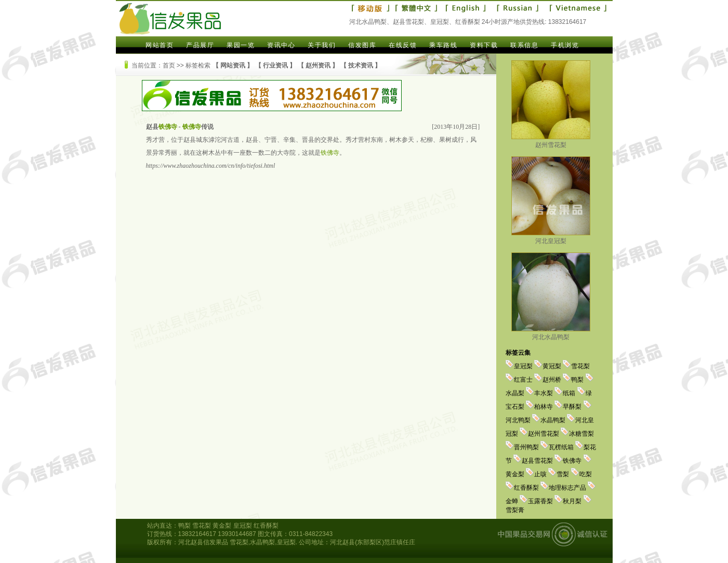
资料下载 (484, 45)
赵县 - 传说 (180, 127)
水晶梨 (515, 393)
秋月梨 (572, 501)
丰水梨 (544, 393)
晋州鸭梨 (526, 447)
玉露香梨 (540, 501)
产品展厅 (200, 45)
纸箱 (569, 393)
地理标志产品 (567, 488)
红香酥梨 (526, 488)
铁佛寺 (572, 461)
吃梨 (586, 474)
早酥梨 (572, 407)
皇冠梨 (523, 366)
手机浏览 (565, 45)
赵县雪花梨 (537, 461)
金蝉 (512, 501)
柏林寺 (544, 407)
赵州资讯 (318, 65)
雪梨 (563, 474)
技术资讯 (361, 65)
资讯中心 (281, 45)
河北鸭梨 (518, 420)
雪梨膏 (515, 510)
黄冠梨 (552, 366)
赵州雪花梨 (551, 141)
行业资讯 (275, 65)
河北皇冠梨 (551, 237)
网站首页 (160, 45)
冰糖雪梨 (581, 434)
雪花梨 (580, 366)
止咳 (540, 474)
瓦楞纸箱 (561, 447)
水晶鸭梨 (553, 420)
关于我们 (322, 45)
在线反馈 (403, 45)
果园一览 (241, 45)
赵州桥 (552, 380)
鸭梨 (577, 380)
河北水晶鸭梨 (551, 333)
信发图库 (362, 45)
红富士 (523, 380)
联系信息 (524, 45)
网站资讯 (233, 65)
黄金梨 (515, 474)
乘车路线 (443, 45)
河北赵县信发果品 (203, 542)
